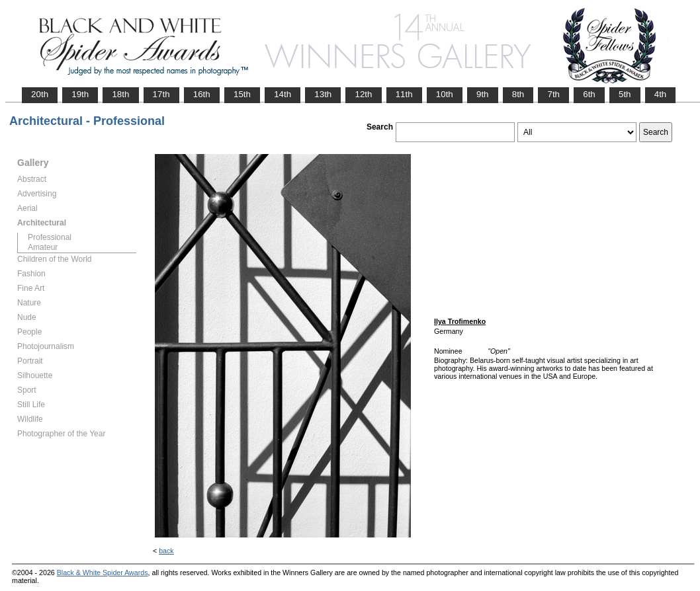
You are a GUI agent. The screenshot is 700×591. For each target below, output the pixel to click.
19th (80, 94)
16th (202, 94)
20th (40, 94)
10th (445, 94)
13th (323, 94)
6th (589, 94)
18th (120, 94)
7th (553, 94)
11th (404, 94)
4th (661, 94)
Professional (50, 237)
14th (283, 94)
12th (363, 94)
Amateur (43, 247)
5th (625, 94)
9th (483, 94)
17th (161, 94)
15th (242, 94)
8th (518, 94)
